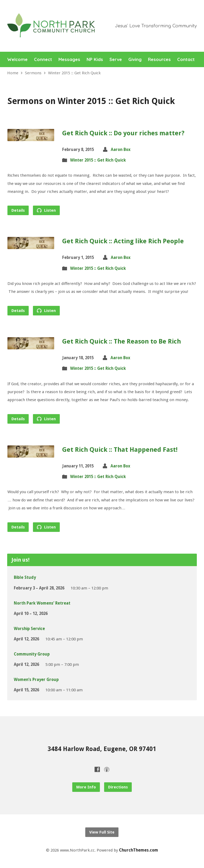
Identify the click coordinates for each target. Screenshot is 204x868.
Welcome (17, 60)
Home (13, 73)
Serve (116, 60)
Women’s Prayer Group (36, 680)
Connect (43, 60)
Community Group (32, 654)
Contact (186, 60)
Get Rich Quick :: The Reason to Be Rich (122, 341)
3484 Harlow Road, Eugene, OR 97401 (102, 749)
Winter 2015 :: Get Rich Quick (74, 73)
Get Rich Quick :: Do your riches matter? (123, 133)
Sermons (33, 73)
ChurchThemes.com (139, 850)
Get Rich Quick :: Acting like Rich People (123, 241)
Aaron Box (121, 150)
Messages (69, 60)
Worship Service (29, 629)
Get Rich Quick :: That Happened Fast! (120, 450)
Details (18, 210)
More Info (86, 787)
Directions (118, 787)
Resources (159, 60)
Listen (46, 210)
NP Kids (95, 60)
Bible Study (25, 578)
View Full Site (102, 832)
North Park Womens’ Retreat (42, 603)
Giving (135, 60)
